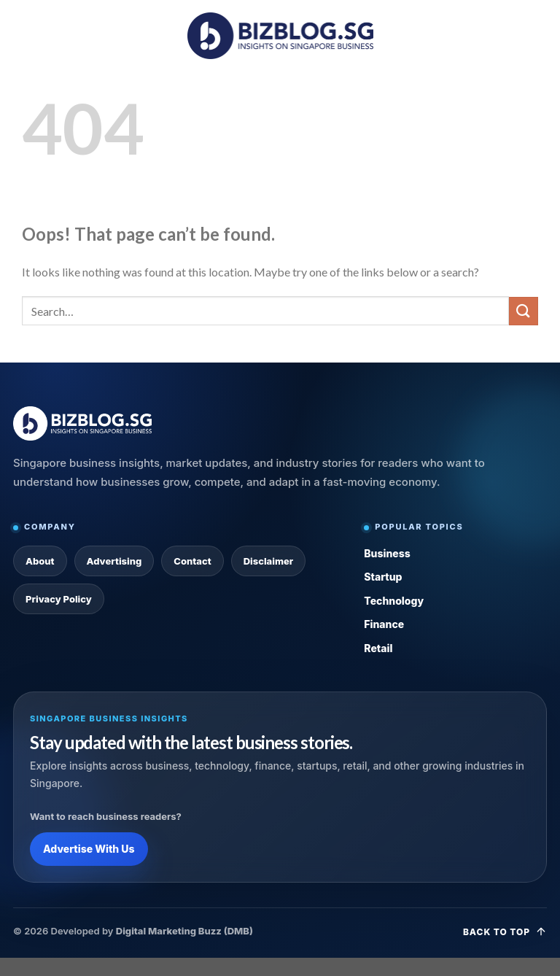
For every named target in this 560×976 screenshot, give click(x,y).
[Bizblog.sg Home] (82, 423)
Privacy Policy (59, 599)
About (40, 561)
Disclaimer (269, 561)
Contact (192, 561)
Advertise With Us (89, 849)
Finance (384, 624)
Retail (378, 648)
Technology (394, 601)
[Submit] (524, 311)
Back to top (505, 932)
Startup (383, 577)
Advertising (114, 561)
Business (387, 553)
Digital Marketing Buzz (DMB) (184, 931)
